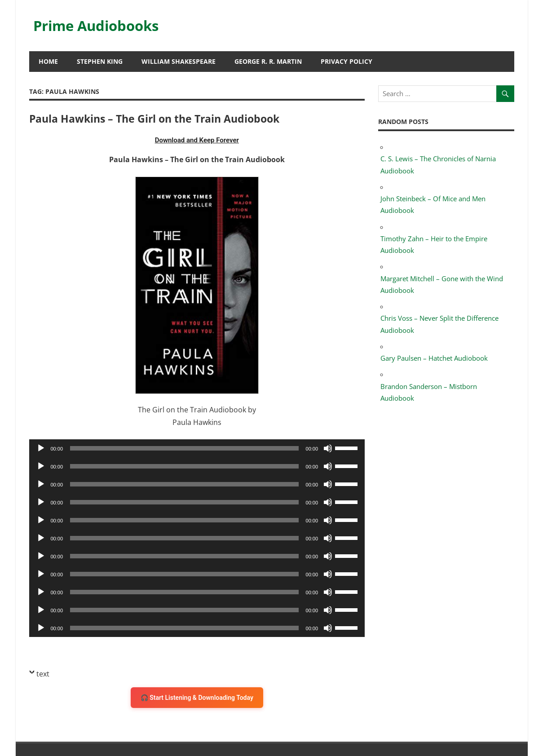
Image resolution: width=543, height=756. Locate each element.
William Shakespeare (179, 61)
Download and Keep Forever (197, 140)
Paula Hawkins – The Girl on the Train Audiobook (160, 118)
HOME (48, 61)
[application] (197, 448)
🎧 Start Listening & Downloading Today (197, 698)
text (43, 674)
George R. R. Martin (268, 61)
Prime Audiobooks (99, 25)
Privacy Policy (347, 61)
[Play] (41, 448)
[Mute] (328, 448)
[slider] (184, 448)
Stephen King (100, 61)
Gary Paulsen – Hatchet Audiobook (434, 358)
